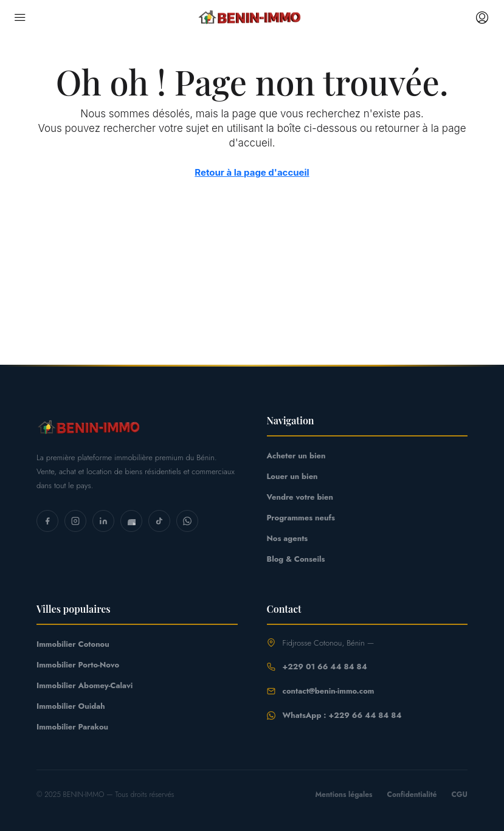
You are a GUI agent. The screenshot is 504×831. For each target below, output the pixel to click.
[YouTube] (131, 521)
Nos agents (288, 538)
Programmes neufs (301, 518)
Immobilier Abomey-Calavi (85, 685)
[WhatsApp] (187, 521)
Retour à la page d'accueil (252, 172)
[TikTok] (159, 521)
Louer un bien (292, 476)
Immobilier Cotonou (73, 644)
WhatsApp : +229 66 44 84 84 (342, 715)
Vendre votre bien (300, 497)
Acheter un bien (296, 456)
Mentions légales (343, 795)
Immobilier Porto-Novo (78, 665)
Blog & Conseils (296, 559)
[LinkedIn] (103, 521)
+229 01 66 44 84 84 (325, 667)
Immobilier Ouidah (71, 706)
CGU (459, 795)
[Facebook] (47, 521)
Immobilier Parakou (72, 727)
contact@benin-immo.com (329, 691)
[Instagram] (75, 521)
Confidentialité (412, 795)
